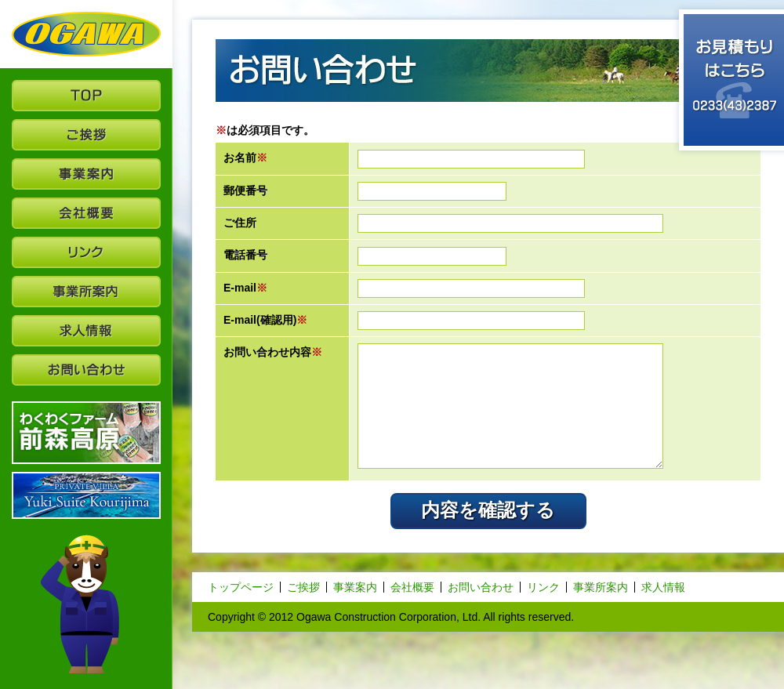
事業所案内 (601, 587)
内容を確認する (488, 510)
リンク (543, 587)
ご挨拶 (303, 587)
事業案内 (355, 587)
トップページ (241, 587)
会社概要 (412, 587)
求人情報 (663, 587)
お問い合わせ (481, 587)
